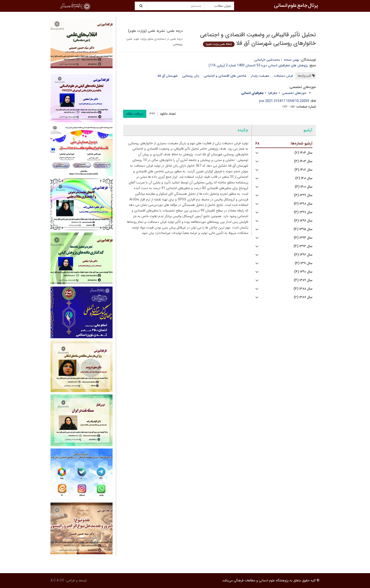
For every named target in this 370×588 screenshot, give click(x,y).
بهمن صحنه (292, 60)
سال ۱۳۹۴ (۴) (303, 238)
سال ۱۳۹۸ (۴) (303, 204)
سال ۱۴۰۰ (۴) (304, 187)
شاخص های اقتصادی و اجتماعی (225, 76)
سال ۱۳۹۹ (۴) (303, 195)
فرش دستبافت (283, 76)
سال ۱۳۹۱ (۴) (304, 263)
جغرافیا (273, 93)
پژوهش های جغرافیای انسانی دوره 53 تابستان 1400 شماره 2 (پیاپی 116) (258, 65)
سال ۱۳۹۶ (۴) (303, 221)
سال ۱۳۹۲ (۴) (303, 255)
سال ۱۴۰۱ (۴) (304, 178)
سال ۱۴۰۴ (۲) (303, 153)
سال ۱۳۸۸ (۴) (303, 289)
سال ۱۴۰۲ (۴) (303, 170)
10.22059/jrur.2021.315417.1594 (284, 101)
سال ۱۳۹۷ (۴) (303, 212)
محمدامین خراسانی (267, 60)
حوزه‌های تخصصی (294, 93)
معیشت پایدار (260, 76)
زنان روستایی (191, 76)
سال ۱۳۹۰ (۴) (303, 272)
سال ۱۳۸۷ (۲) (303, 297)
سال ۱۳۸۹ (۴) (303, 280)
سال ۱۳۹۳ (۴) (303, 246)
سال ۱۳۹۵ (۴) (303, 229)
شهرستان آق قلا (168, 76)
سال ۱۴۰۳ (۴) (303, 161)
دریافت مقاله (135, 114)
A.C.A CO (57, 580)
